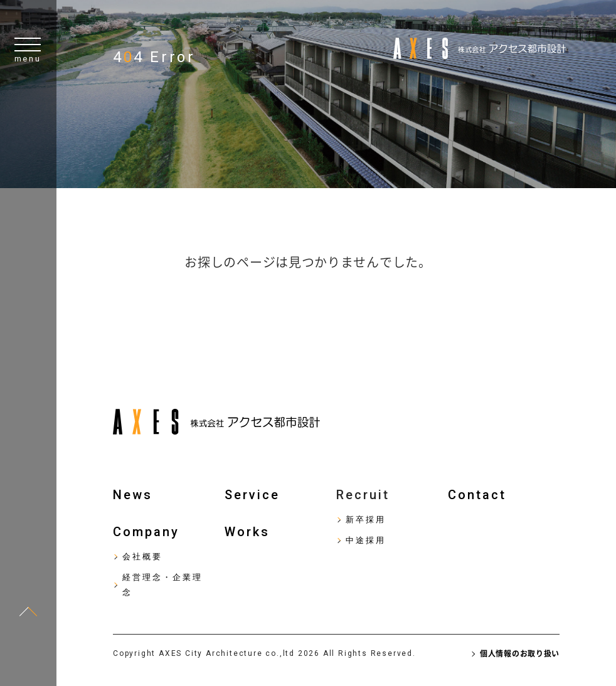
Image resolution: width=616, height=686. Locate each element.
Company (146, 532)
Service (252, 495)
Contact (477, 495)
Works (247, 532)
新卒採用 (366, 520)
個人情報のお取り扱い (520, 653)
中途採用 (366, 540)
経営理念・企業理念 (162, 584)
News (133, 495)
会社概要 (142, 557)
